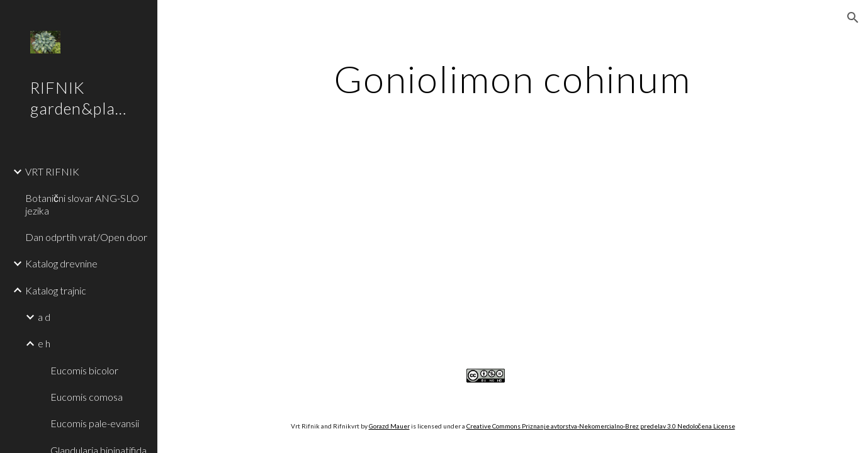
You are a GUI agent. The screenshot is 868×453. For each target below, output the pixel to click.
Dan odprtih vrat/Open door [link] (86, 237)
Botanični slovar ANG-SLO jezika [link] (82, 204)
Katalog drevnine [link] (61, 263)
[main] (513, 79)
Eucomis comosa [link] (87, 397)
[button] (853, 18)
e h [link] (44, 343)
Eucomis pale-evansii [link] (95, 423)
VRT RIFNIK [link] (52, 171)
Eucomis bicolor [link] (84, 370)
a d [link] (44, 317)
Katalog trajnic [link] (56, 290)
